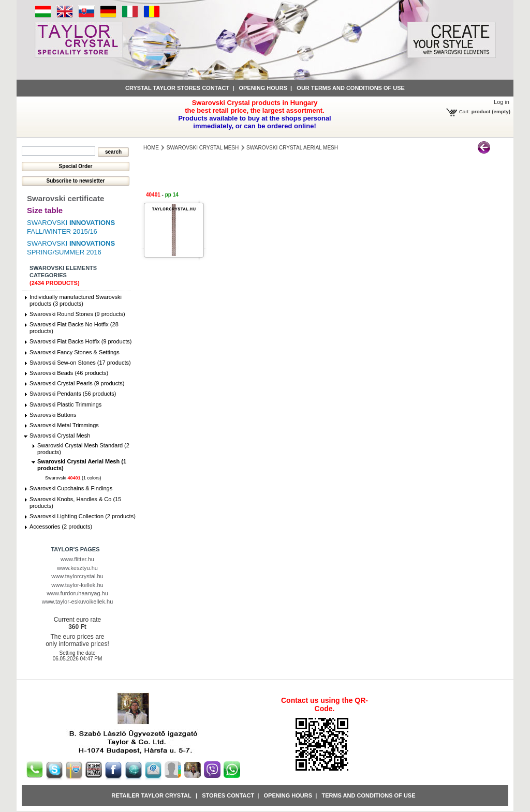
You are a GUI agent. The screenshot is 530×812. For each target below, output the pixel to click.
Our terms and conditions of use (351, 88)
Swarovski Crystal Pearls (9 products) (77, 383)
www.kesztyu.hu (77, 568)
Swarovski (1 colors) (73, 478)
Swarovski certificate (65, 198)
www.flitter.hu (77, 559)
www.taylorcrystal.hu (77, 576)
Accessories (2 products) (61, 527)
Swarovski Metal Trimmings (64, 425)
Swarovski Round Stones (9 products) (77, 314)
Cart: (465, 111)
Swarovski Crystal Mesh (60, 435)
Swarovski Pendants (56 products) (73, 394)
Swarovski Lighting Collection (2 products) (83, 516)
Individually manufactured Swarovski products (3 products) (76, 300)
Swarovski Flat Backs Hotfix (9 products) (80, 341)
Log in (502, 102)
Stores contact (228, 795)
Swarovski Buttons (53, 415)
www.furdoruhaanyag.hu (77, 593)
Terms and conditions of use (368, 795)
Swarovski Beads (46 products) (69, 373)
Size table (45, 210)
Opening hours (263, 88)
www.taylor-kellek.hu (77, 585)
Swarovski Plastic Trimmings (65, 404)
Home (151, 148)
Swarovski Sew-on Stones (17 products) (80, 363)
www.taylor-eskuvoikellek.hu (78, 602)
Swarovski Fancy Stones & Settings (75, 352)
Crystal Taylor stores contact (177, 88)
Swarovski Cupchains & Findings (71, 488)
